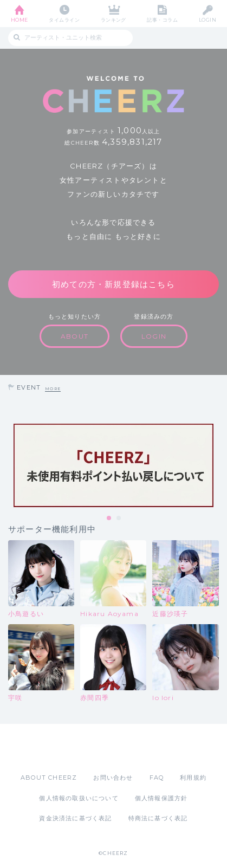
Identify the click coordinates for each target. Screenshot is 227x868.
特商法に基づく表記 (158, 818)
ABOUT (74, 336)
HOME (20, 20)
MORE (53, 389)
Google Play (141, 748)
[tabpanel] (114, 465)
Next (216, 465)
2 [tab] (119, 519)
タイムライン (64, 20)
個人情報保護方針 (161, 798)
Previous (11, 465)
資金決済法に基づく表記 (75, 818)
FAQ (157, 778)
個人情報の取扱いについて (79, 798)
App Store (84, 748)
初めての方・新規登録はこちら (114, 284)
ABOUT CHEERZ (49, 778)
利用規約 (193, 778)
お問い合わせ (113, 778)
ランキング (114, 20)
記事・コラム (162, 20)
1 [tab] (109, 519)
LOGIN (207, 20)
